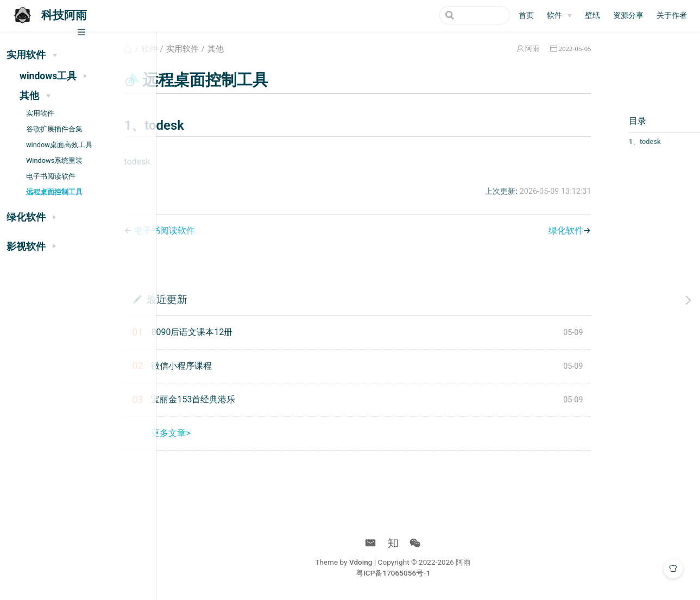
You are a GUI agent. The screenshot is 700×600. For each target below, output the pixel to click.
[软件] (559, 16)
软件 (210, 49)
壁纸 (592, 15)
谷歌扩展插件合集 (54, 129)
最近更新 (228, 299)
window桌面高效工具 (59, 145)
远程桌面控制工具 (54, 192)
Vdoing (396, 562)
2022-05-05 (526, 49)
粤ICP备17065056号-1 (428, 573)
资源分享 (628, 15)
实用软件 (40, 113)
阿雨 (483, 49)
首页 (526, 15)
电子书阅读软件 (51, 176)
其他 (276, 49)
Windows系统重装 (54, 160)
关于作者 (672, 15)
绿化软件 (518, 230)
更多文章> (232, 433)
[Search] (455, 15)
